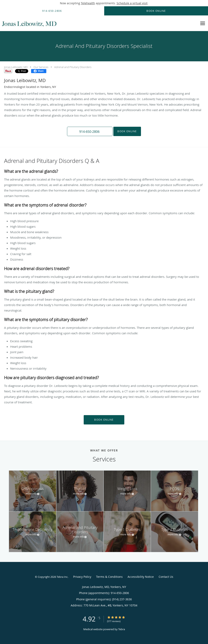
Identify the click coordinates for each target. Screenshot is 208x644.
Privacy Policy (82, 577)
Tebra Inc (62, 577)
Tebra (122, 629)
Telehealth (88, 3)
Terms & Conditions (109, 577)
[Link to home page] (29, 23)
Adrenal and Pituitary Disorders (73, 67)
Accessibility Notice (141, 577)
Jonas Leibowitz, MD (16, 67)
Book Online (127, 131)
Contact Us (166, 577)
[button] (90, 131)
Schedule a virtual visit (132, 3)
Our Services (41, 67)
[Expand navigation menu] (203, 23)
